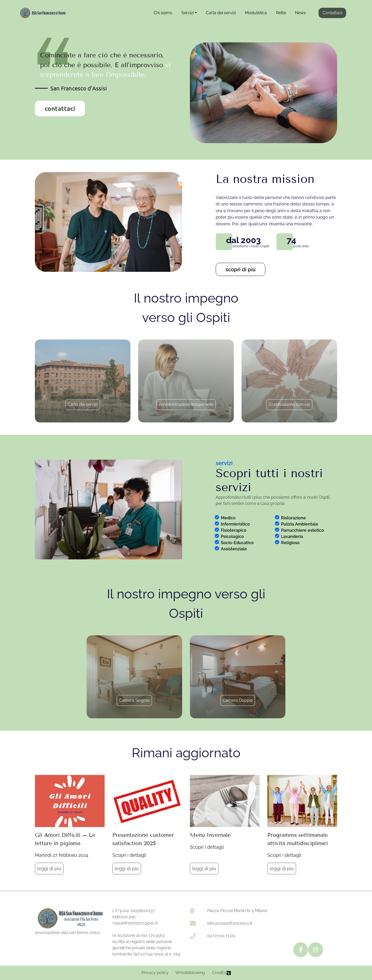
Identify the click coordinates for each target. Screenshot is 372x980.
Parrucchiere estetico (303, 530)
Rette (281, 13)
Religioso (290, 543)
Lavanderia (292, 537)
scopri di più (241, 269)
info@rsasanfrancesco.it (230, 923)
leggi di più (49, 869)
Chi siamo (163, 13)
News (300, 13)
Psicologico (232, 537)
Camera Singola (134, 700)
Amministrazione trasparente (186, 404)
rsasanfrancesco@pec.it (135, 923)
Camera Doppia (238, 700)
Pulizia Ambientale (300, 524)
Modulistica (256, 13)
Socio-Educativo (237, 543)
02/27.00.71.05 (221, 936)
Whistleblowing (190, 973)
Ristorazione (293, 518)
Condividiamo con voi (289, 404)
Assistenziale (234, 549)
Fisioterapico (234, 530)
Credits (221, 973)
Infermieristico (235, 524)
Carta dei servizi (221, 13)
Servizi (188, 13)
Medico (228, 518)
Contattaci (332, 13)
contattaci (60, 108)
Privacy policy (155, 973)
